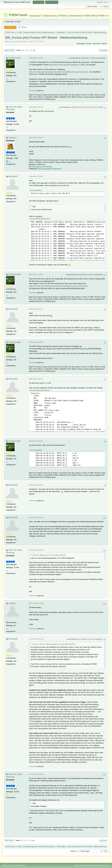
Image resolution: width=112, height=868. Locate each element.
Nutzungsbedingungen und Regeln (89, 865)
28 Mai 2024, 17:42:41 (36, 274)
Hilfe (76, 865)
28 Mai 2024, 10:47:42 (36, 107)
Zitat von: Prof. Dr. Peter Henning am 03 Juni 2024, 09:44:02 (54, 644)
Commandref (75, 16)
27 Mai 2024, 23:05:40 (36, 58)
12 (31, 50)
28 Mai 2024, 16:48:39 (36, 176)
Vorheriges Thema (84, 44)
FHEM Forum (18, 15)
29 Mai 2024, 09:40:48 (36, 485)
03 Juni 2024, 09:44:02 (36, 550)
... (29, 50)
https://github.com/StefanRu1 (42, 167)
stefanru (13, 138)
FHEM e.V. (103, 16)
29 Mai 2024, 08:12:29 (36, 342)
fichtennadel (15, 58)
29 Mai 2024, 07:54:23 (36, 309)
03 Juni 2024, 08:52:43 (36, 517)
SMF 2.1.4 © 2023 (8, 865)
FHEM (62, 16)
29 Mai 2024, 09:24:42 (36, 379)
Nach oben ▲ (106, 865)
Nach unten (9, 50)
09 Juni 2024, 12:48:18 (36, 603)
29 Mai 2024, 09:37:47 (36, 441)
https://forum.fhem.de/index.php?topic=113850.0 (68, 65)
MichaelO (13, 176)
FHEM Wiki (90, 16)
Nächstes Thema (100, 44)
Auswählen (38, 190)
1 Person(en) (33, 90)
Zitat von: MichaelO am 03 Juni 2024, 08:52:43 (49, 555)
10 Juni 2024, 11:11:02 (36, 639)
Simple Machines (20, 865)
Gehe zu (73, 851)
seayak (12, 603)
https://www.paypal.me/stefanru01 (50, 169)
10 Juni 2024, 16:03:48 (36, 774)
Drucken (103, 51)
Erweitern (46, 219)
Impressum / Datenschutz (43, 16)
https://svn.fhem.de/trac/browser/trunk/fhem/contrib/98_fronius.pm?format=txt (59, 72)
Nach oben (9, 841)
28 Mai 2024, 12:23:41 (36, 138)
